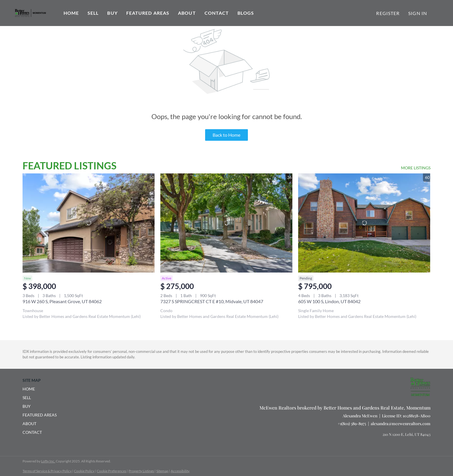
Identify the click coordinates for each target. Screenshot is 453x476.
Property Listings (141, 471)
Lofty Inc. (48, 461)
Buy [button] (112, 13)
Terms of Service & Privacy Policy (47, 471)
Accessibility (180, 471)
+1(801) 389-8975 (352, 424)
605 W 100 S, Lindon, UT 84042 (329, 301)
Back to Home (226, 135)
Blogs (246, 13)
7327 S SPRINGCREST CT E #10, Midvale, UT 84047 (212, 301)
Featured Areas (148, 13)
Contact (217, 13)
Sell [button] (93, 13)
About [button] (187, 13)
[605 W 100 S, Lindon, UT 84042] (364, 223)
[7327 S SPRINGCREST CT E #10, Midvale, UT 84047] (226, 223)
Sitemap (162, 471)
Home (71, 13)
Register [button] (388, 13)
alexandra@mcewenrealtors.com (401, 424)
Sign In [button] (418, 13)
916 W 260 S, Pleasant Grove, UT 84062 (62, 301)
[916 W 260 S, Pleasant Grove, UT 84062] (89, 223)
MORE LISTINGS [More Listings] (416, 168)
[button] (41, 389)
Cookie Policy (84, 471)
